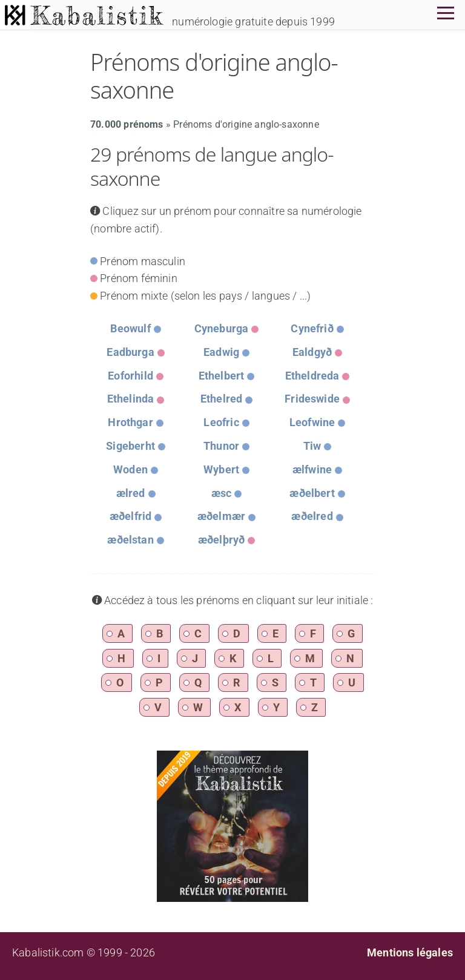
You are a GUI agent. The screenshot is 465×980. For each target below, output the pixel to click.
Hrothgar (130, 422)
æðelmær (221, 516)
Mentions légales (410, 952)
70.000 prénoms (127, 124)
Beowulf (130, 328)
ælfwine (312, 469)
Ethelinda (131, 399)
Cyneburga (222, 328)
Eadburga (130, 352)
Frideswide (312, 399)
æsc (222, 493)
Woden (130, 469)
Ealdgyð (312, 352)
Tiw (312, 446)
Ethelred (221, 399)
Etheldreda (312, 376)
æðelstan (130, 540)
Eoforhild (130, 376)
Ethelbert (222, 376)
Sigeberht (130, 446)
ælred (131, 493)
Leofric (221, 422)
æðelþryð (221, 540)
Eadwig (221, 352)
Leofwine (312, 422)
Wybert (221, 469)
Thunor (221, 446)
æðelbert (312, 493)
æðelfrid (130, 516)
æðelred (312, 516)
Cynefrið (312, 328)
